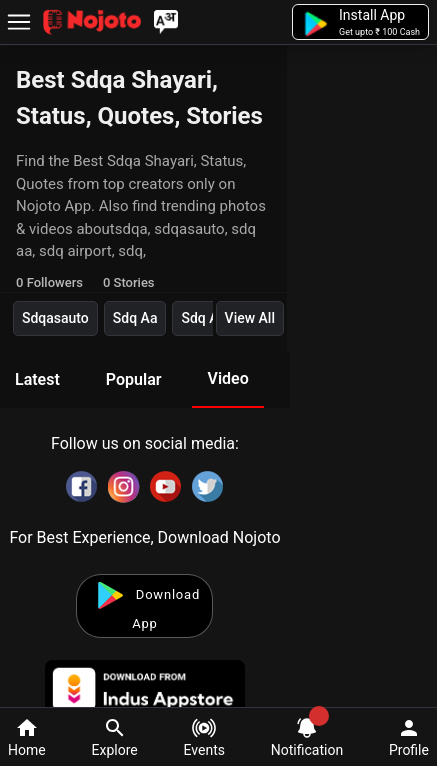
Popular (134, 379)
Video (227, 378)
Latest (37, 379)
